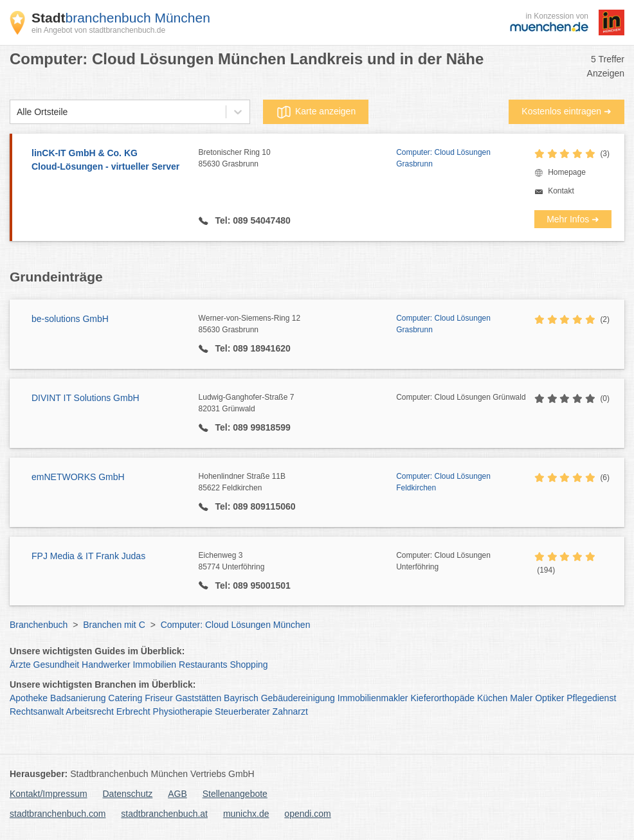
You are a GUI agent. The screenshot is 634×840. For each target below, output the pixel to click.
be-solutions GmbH (70, 319)
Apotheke (29, 698)
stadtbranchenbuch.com (58, 814)
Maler (521, 698)
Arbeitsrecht (90, 711)
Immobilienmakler (373, 698)
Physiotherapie (183, 711)
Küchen (492, 698)
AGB (177, 794)
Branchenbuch (39, 625)
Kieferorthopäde (442, 698)
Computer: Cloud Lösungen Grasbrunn (443, 158)
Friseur (159, 698)
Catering (125, 698)
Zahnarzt (290, 711)
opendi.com (307, 814)
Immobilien (154, 665)
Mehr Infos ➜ (573, 219)
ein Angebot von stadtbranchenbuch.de (98, 30)
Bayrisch (241, 698)
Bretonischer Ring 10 (298, 159)
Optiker (549, 698)
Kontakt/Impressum (49, 794)
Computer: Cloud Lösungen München (236, 625)
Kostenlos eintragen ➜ (566, 111)
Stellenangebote (235, 794)
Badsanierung (78, 698)
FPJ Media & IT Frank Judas (88, 556)
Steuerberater (242, 711)
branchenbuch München (121, 18)
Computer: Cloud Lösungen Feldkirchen (443, 482)
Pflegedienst (591, 698)
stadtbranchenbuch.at (164, 814)
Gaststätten (199, 698)
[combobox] (17, 112)
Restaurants (203, 665)
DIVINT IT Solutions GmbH (86, 398)
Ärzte (20, 665)
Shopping (249, 665)
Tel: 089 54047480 (252, 220)
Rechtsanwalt (37, 711)
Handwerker (106, 665)
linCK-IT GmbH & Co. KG (109, 161)
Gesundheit (57, 665)
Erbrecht (133, 711)
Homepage (567, 172)
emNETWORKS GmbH (78, 477)
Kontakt (561, 191)
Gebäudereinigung (298, 698)
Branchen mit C (114, 625)
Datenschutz (128, 794)
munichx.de (246, 814)
